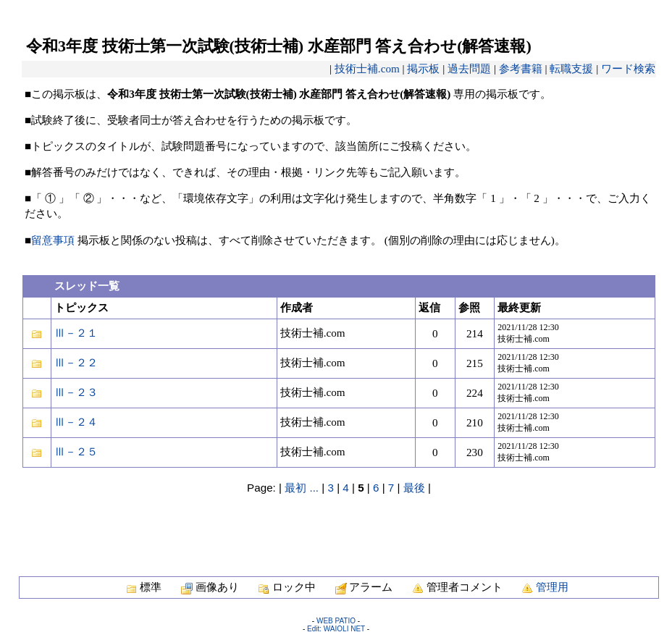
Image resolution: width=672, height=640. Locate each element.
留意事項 (53, 240)
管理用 (552, 587)
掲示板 (423, 68)
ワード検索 (628, 68)
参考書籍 (521, 68)
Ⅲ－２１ (76, 333)
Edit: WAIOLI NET (336, 629)
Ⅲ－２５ (76, 451)
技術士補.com (367, 68)
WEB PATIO (336, 621)
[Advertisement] (339, 528)
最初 (295, 488)
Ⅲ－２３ (76, 392)
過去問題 (469, 68)
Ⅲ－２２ (76, 362)
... (314, 488)
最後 (414, 488)
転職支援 (571, 68)
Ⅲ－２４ (76, 422)
